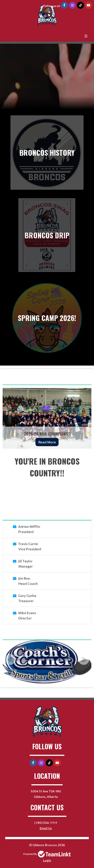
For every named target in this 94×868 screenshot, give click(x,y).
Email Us (46, 828)
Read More (47, 442)
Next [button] (84, 659)
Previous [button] (10, 659)
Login (47, 860)
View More (79, 381)
